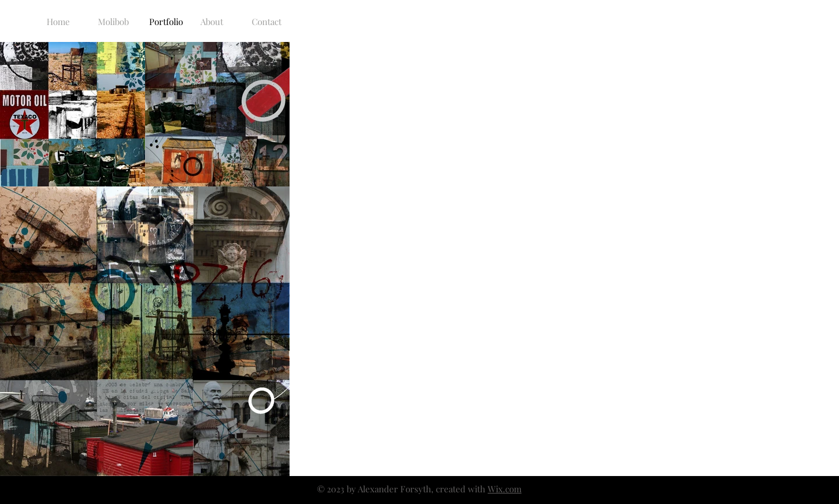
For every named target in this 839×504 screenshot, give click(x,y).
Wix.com (505, 489)
